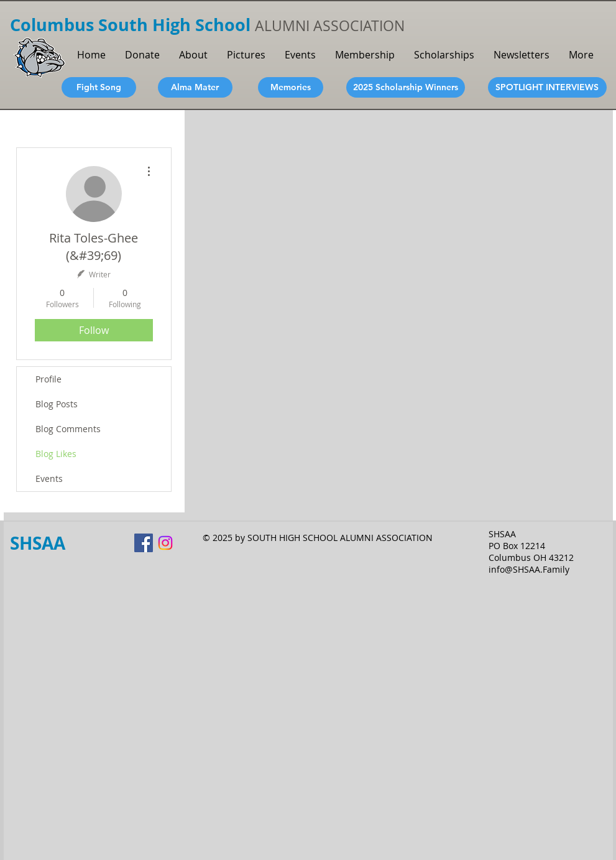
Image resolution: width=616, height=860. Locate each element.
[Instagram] (165, 543)
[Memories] (291, 87)
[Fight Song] (99, 87)
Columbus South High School (132, 25)
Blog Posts (57, 404)
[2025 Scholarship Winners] (406, 87)
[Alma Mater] (195, 87)
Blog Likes (56, 454)
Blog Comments (68, 429)
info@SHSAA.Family (529, 569)
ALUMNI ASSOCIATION (330, 26)
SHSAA (38, 543)
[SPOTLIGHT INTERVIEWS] (547, 87)
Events (49, 479)
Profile (48, 379)
